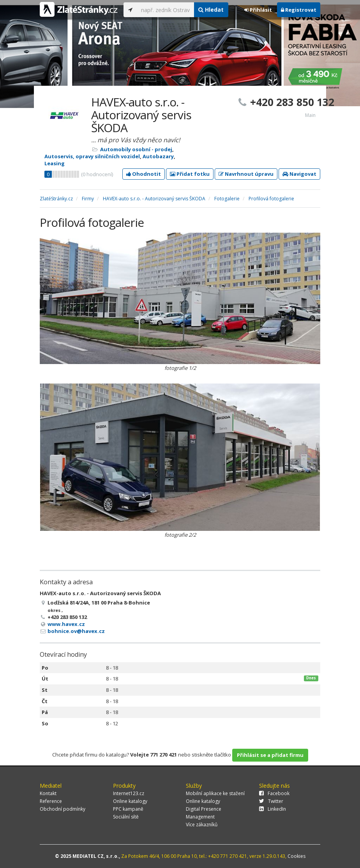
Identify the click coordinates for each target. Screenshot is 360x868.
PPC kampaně (128, 809)
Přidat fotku (190, 174)
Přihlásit (258, 10)
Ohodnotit (144, 174)
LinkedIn (273, 809)
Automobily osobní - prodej (136, 149)
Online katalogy (130, 801)
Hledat (211, 10)
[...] (165, 10)
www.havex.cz (66, 624)
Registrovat (299, 10)
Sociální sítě (126, 817)
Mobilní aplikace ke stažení (215, 793)
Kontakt (48, 793)
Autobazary (158, 156)
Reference (51, 801)
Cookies (296, 856)
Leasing (55, 163)
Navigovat (299, 174)
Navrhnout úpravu (246, 174)
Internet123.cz (129, 793)
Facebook (274, 793)
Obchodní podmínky (63, 809)
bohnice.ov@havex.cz (76, 631)
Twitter (271, 801)
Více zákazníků (202, 825)
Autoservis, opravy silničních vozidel (92, 156)
